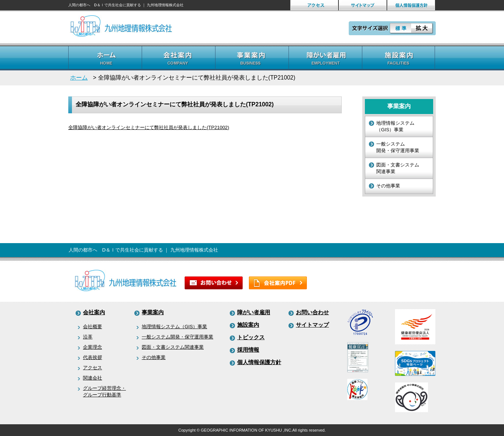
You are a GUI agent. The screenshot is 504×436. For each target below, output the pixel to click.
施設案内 (248, 325)
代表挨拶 (93, 357)
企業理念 (93, 347)
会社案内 (94, 312)
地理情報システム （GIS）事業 (395, 126)
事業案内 (153, 312)
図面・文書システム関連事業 (173, 347)
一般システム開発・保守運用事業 (177, 337)
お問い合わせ (312, 312)
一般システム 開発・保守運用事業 (398, 147)
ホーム (79, 78)
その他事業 (388, 186)
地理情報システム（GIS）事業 (174, 327)
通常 (400, 28)
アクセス (93, 368)
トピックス (251, 337)
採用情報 (248, 350)
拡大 (422, 28)
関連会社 (93, 378)
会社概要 (93, 327)
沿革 (88, 337)
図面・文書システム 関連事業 (398, 168)
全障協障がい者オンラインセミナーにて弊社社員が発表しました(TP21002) (149, 127)
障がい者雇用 (254, 312)
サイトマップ (312, 325)
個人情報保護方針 (259, 362)
